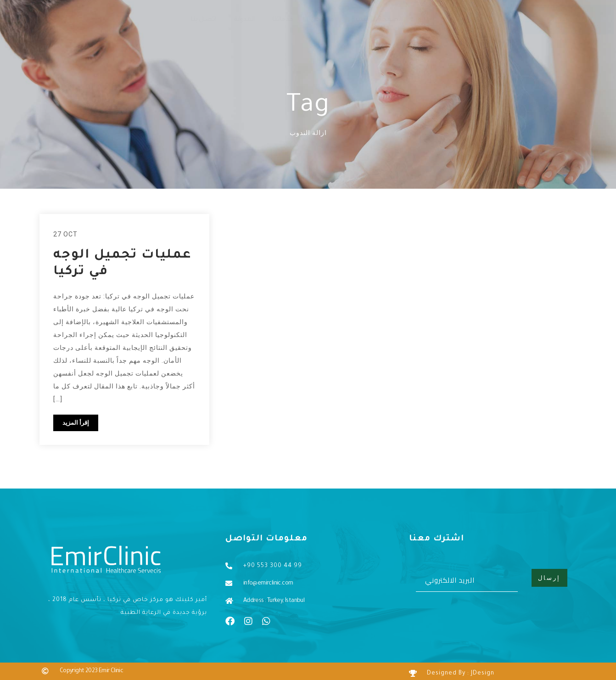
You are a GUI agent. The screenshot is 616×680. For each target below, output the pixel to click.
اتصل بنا (203, 20)
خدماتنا (283, 20)
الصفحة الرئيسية (377, 20)
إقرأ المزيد (76, 423)
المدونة (244, 20)
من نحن (322, 20)
